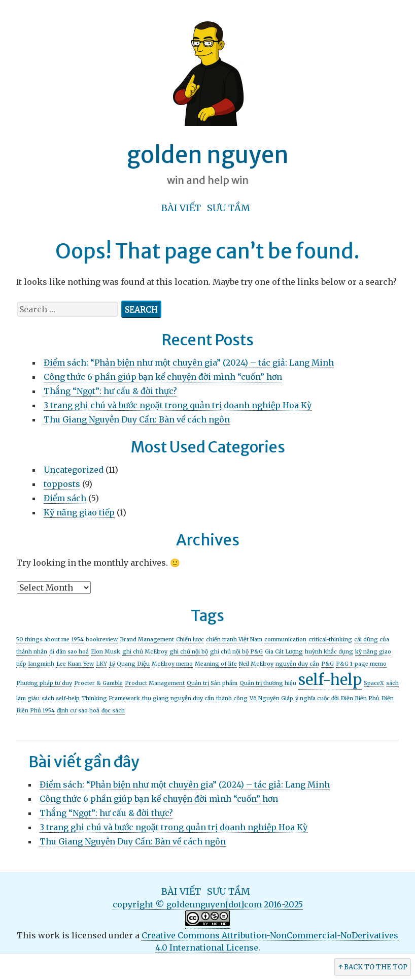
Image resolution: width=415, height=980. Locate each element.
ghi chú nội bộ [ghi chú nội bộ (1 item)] (189, 652)
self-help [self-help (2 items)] (330, 680)
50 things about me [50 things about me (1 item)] (43, 640)
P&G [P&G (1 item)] (327, 664)
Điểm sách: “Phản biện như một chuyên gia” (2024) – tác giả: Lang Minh (189, 363)
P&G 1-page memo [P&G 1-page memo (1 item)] (361, 664)
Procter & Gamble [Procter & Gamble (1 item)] (98, 683)
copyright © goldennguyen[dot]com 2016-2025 (208, 904)
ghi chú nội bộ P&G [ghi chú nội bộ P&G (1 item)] (236, 652)
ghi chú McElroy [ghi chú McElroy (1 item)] (145, 652)
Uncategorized (74, 470)
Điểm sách (65, 498)
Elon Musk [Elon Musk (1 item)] (106, 652)
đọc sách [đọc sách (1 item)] (113, 711)
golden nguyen (208, 155)
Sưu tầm (229, 208)
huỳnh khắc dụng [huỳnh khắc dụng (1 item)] (329, 652)
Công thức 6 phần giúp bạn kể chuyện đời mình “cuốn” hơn (163, 377)
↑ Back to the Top (373, 967)
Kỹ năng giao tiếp (79, 512)
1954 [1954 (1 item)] (78, 640)
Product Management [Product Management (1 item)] (155, 683)
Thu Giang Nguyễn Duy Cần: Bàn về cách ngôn (137, 419)
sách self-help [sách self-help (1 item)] (61, 698)
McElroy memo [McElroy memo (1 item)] (172, 664)
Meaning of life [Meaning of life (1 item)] (216, 664)
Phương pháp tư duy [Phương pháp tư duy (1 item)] (44, 683)
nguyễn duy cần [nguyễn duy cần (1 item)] (297, 664)
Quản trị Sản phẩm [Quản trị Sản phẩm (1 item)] (212, 683)
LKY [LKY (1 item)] (101, 664)
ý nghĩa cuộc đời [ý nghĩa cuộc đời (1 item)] (317, 698)
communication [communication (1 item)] (285, 640)
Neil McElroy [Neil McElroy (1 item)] (256, 664)
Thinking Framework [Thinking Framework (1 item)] (111, 698)
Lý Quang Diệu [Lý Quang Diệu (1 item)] (129, 664)
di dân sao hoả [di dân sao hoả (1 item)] (69, 652)
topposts (62, 484)
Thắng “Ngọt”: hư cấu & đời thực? (110, 391)
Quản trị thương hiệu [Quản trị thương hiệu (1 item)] (268, 683)
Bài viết (181, 208)
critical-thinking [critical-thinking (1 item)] (330, 640)
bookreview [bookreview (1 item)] (102, 640)
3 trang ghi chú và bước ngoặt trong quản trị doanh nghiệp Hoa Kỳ (178, 405)
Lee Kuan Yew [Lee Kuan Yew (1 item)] (75, 664)
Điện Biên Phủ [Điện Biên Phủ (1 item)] (360, 698)
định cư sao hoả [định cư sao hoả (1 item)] (78, 711)
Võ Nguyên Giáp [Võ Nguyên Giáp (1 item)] (271, 698)
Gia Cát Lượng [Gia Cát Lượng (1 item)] (284, 652)
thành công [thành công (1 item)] (232, 698)
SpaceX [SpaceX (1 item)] (374, 683)
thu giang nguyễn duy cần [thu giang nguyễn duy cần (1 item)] (178, 698)
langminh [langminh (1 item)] (41, 664)
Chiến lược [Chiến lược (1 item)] (190, 640)
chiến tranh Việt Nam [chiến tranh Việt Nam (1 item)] (234, 640)
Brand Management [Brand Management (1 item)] (147, 640)
